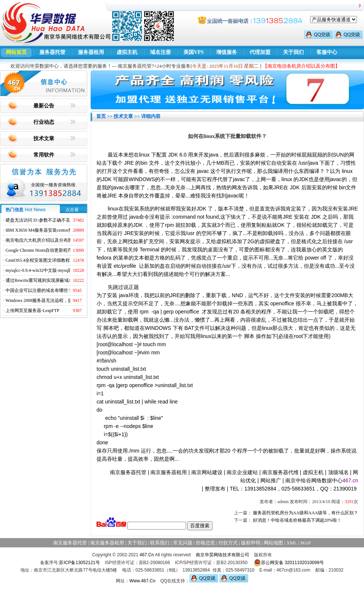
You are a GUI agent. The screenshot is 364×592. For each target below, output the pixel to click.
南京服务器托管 (128, 472)
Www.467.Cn (142, 581)
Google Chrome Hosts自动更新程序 (39, 250)
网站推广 (271, 480)
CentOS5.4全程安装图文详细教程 (38, 260)
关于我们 (293, 52)
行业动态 (44, 122)
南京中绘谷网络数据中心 (314, 480)
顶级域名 (338, 472)
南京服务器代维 (280, 472)
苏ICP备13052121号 (79, 563)
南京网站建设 (207, 472)
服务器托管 (52, 52)
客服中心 (327, 52)
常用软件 (44, 155)
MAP (306, 543)
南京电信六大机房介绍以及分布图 (39, 240)
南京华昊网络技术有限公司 (222, 555)
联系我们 (160, 543)
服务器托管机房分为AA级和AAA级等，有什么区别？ (305, 513)
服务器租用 (91, 52)
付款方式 (228, 543)
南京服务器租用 (169, 472)
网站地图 (273, 543)
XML (292, 543)
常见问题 (183, 543)
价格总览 (205, 543)
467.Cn (147, 555)
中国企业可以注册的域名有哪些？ (39, 290)
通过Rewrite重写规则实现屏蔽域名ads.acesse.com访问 (57, 280)
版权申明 (251, 543)
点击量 (72, 210)
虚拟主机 (127, 52)
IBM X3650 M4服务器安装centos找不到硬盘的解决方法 (59, 230)
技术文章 (44, 139)
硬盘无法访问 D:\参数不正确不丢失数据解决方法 (53, 220)
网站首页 (16, 52)
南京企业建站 (242, 472)
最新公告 (44, 106)
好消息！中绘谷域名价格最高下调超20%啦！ (297, 520)
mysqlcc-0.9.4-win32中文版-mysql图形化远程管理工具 (57, 270)
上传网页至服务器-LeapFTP (32, 311)
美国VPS (194, 52)
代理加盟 (260, 52)
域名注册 (160, 52)
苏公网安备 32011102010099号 (289, 563)
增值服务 (227, 52)
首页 (101, 116)
